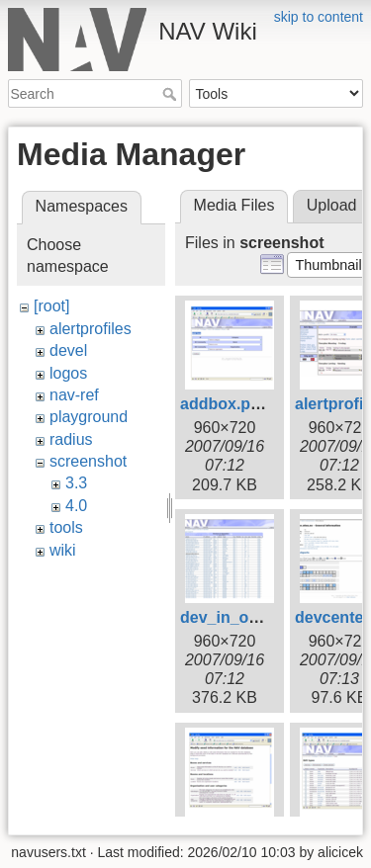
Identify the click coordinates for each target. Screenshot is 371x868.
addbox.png (225, 404)
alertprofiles (91, 329)
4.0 (76, 506)
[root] (51, 306)
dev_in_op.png (236, 617)
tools (66, 527)
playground (89, 417)
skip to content (319, 17)
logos (68, 373)
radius (71, 439)
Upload (332, 205)
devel (68, 350)
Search (172, 94)
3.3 (76, 483)
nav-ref (74, 395)
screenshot (88, 461)
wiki (63, 550)
